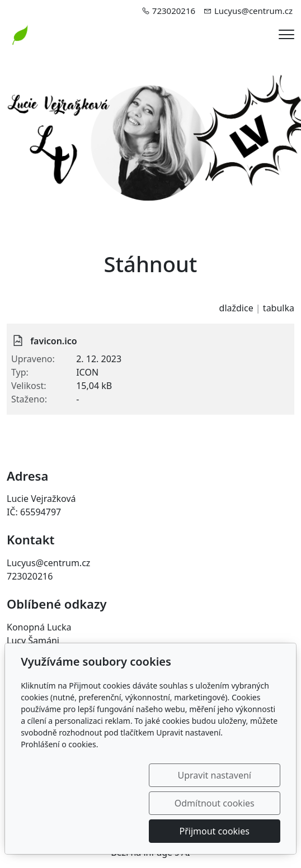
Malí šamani (32, 654)
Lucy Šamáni (33, 641)
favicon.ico (54, 341)
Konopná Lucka (39, 627)
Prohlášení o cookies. (59, 772)
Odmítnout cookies (226, 803)
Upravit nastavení (114, 803)
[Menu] (286, 34)
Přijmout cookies (226, 831)
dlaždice (236, 308)
